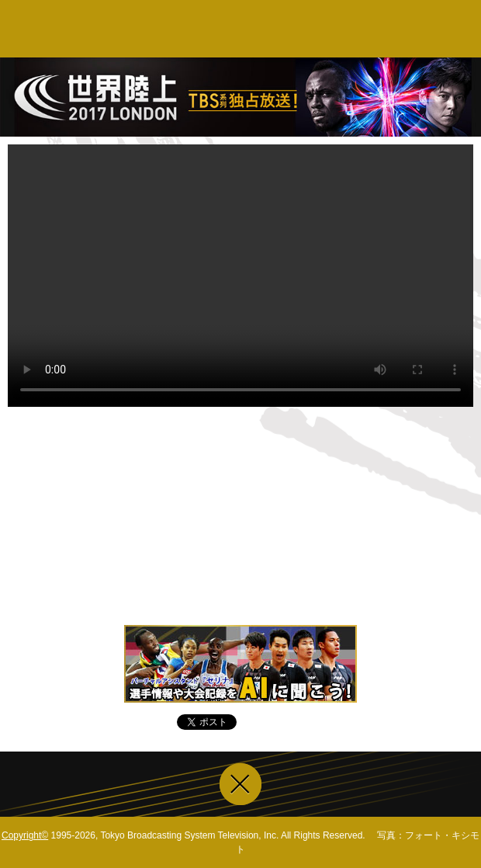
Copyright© (25, 835)
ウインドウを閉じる (240, 784)
